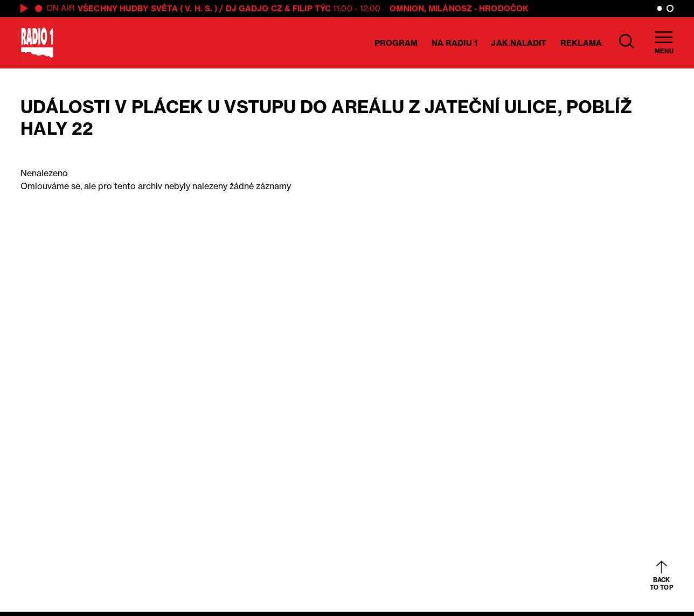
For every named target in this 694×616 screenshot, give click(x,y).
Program (396, 43)
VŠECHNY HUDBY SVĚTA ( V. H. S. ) (147, 8)
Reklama (581, 43)
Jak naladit (519, 43)
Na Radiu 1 (454, 43)
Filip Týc (312, 8)
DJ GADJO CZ (254, 8)
